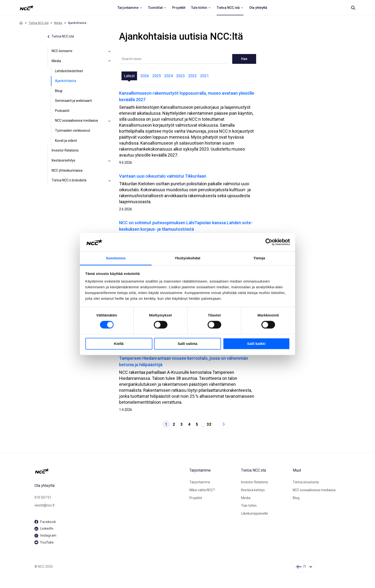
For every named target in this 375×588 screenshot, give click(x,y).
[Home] (21, 23)
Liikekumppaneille (255, 513)
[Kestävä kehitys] (110, 161)
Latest (129, 76)
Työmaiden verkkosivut (73, 131)
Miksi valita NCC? (202, 490)
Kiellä (119, 344)
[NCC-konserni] (110, 51)
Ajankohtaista (66, 81)
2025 (157, 76)
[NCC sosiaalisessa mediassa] (110, 121)
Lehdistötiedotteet (69, 71)
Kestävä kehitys (63, 160)
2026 (145, 76)
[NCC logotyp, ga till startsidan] (27, 8)
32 (209, 424)
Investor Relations (65, 150)
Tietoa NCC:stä (39, 23)
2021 (204, 76)
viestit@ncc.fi (44, 505)
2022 (193, 76)
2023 (181, 76)
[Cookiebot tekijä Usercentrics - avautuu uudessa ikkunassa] (269, 242)
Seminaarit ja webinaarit (73, 101)
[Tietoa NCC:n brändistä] (110, 180)
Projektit (196, 498)
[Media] (110, 61)
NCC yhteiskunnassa (67, 170)
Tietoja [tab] (259, 258)
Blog (296, 498)
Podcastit (62, 111)
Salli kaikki (256, 344)
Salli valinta (188, 344)
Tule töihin (249, 506)
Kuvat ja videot (66, 141)
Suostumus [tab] (116, 258)
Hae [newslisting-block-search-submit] (244, 59)
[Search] (353, 8)
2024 (169, 76)
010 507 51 (43, 497)
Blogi (59, 91)
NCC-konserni (62, 51)
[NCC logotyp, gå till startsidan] (110, 471)
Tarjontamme (200, 482)
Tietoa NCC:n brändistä (69, 180)
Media (58, 23)
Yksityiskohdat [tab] (187, 258)
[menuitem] (130, 8)
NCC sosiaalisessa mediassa (76, 120)
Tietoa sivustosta (306, 482)
